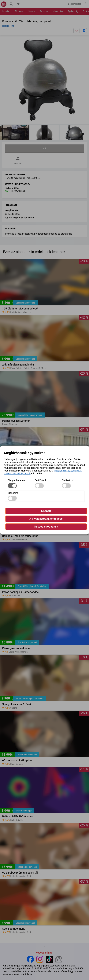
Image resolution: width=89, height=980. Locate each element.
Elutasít (46, 511)
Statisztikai (68, 480)
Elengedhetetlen (16, 480)
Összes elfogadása (46, 527)
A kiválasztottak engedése (46, 519)
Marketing (13, 493)
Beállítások (41, 480)
